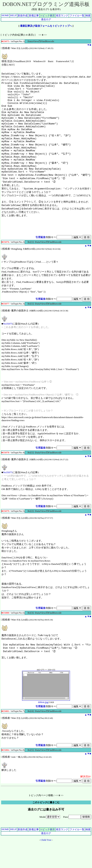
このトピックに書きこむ (46, 826)
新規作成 (23, 16)
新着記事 (34, 16)
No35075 (8, 345)
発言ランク (62, 16)
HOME (5, 15)
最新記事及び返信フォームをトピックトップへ (46, 26)
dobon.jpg (46, 725)
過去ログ (46, 19)
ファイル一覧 (77, 16)
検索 (88, 16)
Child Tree (46, 864)
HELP (13, 15)
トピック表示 (47, 16)
